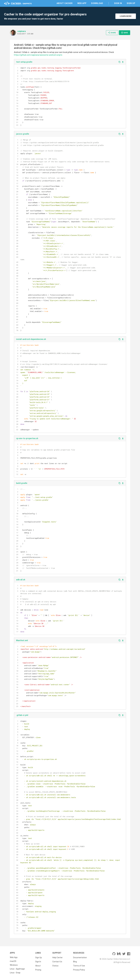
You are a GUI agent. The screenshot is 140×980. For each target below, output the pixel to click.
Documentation (80, 957)
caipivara (22, 31)
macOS (13, 961)
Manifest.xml (22, 640)
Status (55, 965)
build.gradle (22, 483)
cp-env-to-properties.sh (27, 438)
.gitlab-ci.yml (22, 715)
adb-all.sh (21, 580)
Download (97, 3)
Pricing (38, 969)
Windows (14, 965)
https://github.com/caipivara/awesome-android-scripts (38, 55)
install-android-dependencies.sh (31, 339)
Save (124, 33)
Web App (82, 3)
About (38, 965)
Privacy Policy (79, 969)
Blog (75, 961)
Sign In (118, 3)
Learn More (126, 16)
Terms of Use (79, 965)
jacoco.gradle (23, 134)
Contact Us (57, 961)
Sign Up (131, 3)
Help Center (57, 957)
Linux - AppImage (17, 969)
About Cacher (65, 3)
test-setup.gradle (24, 62)
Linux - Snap (15, 973)
